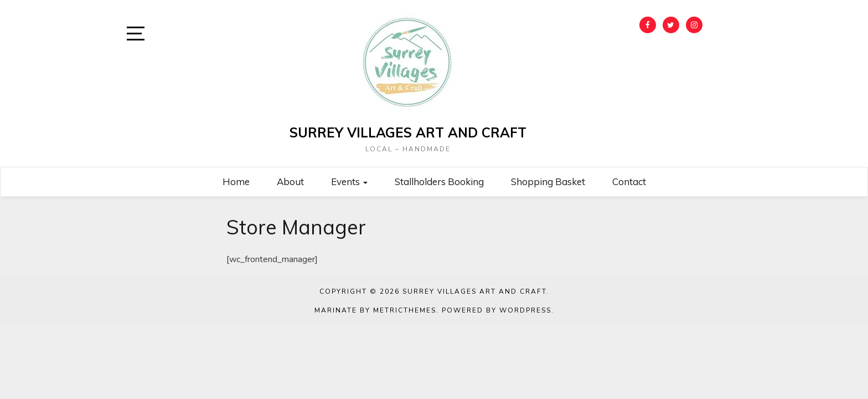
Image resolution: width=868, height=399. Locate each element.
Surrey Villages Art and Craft (408, 132)
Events (349, 181)
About (290, 181)
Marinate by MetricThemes (375, 310)
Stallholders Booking (439, 181)
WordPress (525, 310)
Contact (629, 181)
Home (236, 181)
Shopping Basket (548, 181)
